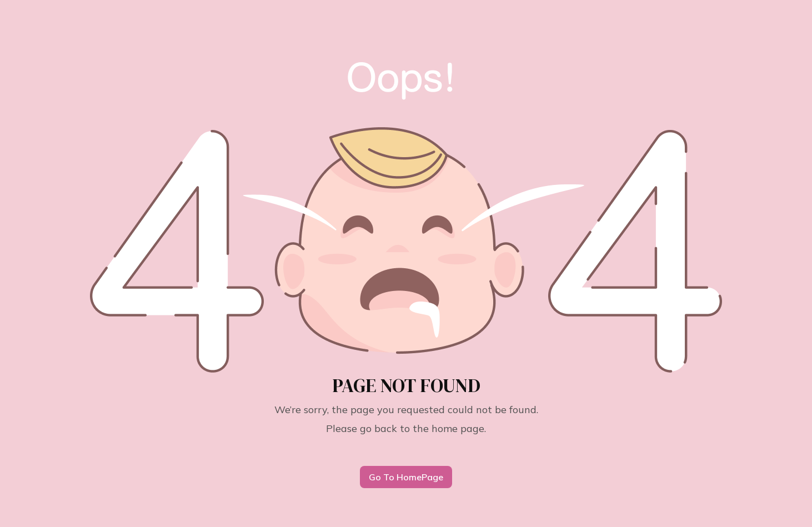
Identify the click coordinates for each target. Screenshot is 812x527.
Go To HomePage (406, 477)
